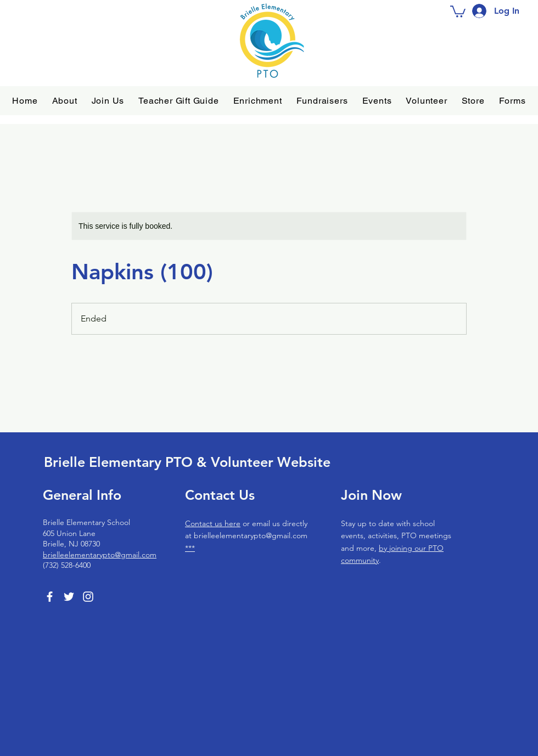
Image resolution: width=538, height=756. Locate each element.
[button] (65, 101)
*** (190, 548)
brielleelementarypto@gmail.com (100, 555)
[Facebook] (50, 597)
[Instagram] (88, 597)
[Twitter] (69, 597)
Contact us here (213, 523)
